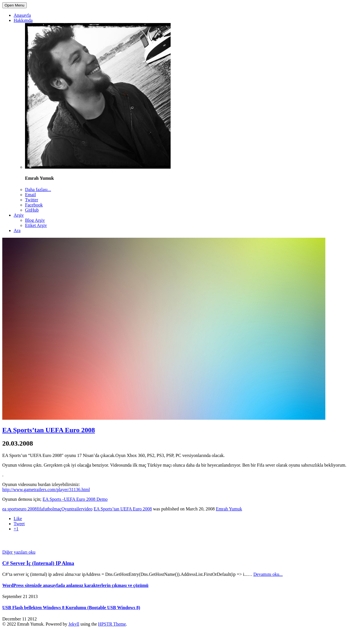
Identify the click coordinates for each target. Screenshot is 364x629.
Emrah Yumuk (229, 509)
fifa (40, 509)
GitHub (32, 210)
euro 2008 (27, 509)
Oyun (67, 509)
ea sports (10, 509)
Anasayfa (22, 15)
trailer (77, 509)
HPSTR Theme (112, 624)
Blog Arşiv (35, 220)
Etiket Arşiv (36, 225)
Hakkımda (23, 20)
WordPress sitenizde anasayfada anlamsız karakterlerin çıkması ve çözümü (75, 585)
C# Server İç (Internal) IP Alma (38, 563)
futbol (48, 509)
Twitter (32, 200)
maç (58, 509)
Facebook (34, 205)
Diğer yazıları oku (19, 552)
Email (30, 195)
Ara (17, 230)
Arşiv (19, 215)
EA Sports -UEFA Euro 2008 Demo (75, 499)
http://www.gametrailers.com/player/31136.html (46, 490)
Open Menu (15, 5)
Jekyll (74, 624)
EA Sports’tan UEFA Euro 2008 (49, 430)
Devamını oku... (268, 574)
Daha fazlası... (38, 190)
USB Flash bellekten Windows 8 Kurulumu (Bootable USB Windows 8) (71, 608)
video (88, 509)
